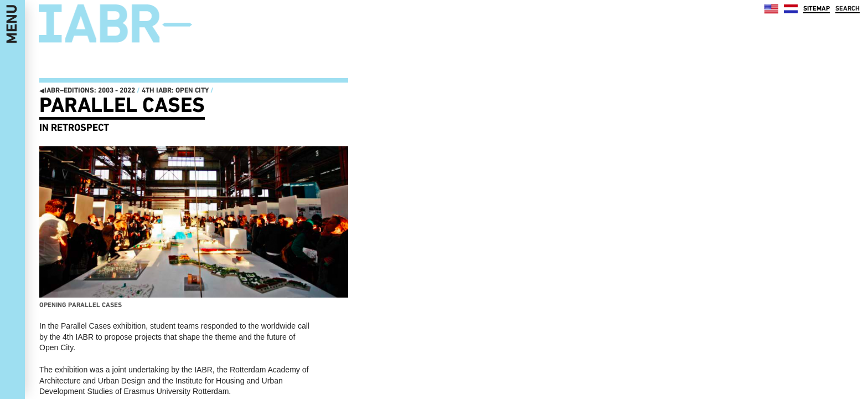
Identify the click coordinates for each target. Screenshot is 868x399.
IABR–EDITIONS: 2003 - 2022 (87, 90)
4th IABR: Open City (175, 90)
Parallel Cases (122, 105)
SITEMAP (817, 8)
